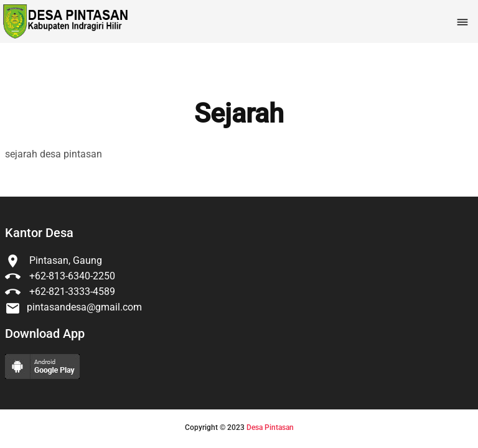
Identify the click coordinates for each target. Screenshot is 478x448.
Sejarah (239, 114)
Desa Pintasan (270, 427)
